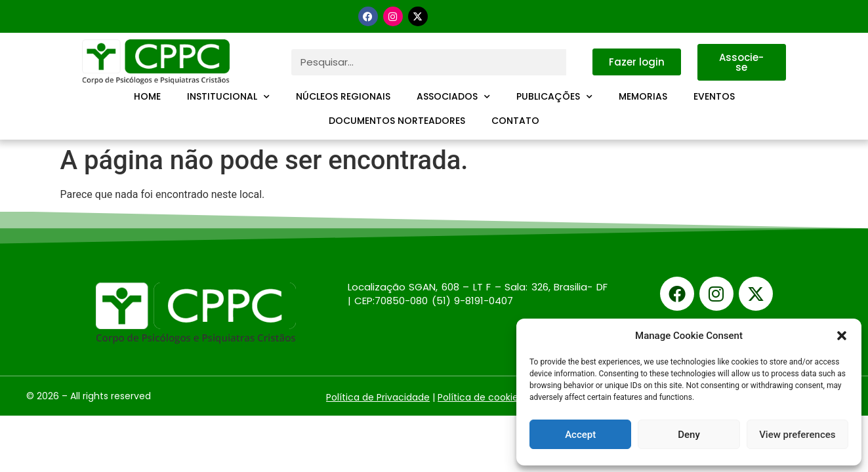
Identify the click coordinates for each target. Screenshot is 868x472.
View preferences (797, 435)
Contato (515, 121)
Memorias (643, 96)
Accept (580, 435)
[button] (842, 336)
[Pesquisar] (579, 62)
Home (147, 96)
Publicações (554, 97)
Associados (453, 97)
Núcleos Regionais (343, 96)
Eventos (714, 96)
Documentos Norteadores (397, 121)
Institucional (228, 97)
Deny (689, 435)
